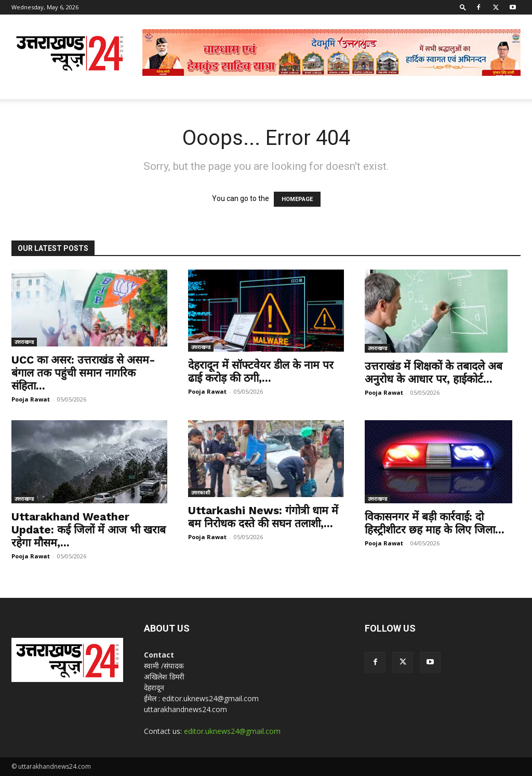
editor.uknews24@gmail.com (232, 731)
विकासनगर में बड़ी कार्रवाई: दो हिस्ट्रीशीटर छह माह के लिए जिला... (435, 523)
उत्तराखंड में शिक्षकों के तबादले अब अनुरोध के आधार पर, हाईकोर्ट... (434, 372)
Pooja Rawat (31, 399)
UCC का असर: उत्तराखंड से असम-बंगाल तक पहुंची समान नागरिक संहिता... (83, 373)
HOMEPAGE (297, 199)
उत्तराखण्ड (24, 342)
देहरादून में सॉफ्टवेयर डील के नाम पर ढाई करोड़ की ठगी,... (261, 371)
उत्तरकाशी (201, 492)
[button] (463, 7)
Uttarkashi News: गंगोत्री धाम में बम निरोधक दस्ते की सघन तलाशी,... (263, 517)
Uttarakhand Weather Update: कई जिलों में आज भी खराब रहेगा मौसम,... (89, 530)
